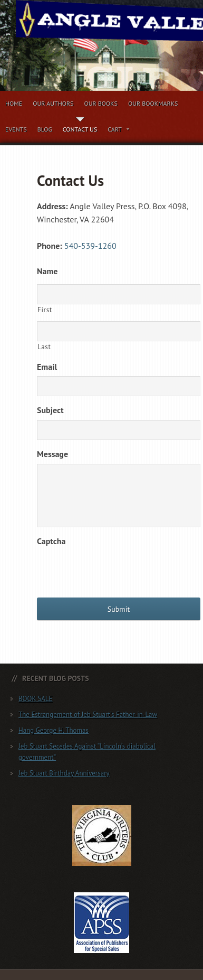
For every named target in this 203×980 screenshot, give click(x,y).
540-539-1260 (90, 246)
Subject (50, 410)
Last (44, 347)
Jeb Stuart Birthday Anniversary (64, 773)
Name (47, 271)
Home (14, 103)
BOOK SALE (36, 699)
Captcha (51, 541)
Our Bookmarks (153, 103)
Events (16, 129)
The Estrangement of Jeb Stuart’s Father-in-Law (88, 715)
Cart (119, 131)
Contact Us (80, 129)
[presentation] (117, 572)
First (45, 310)
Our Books (101, 103)
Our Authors (53, 103)
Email (47, 367)
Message (52, 454)
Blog (45, 129)
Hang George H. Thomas (54, 730)
